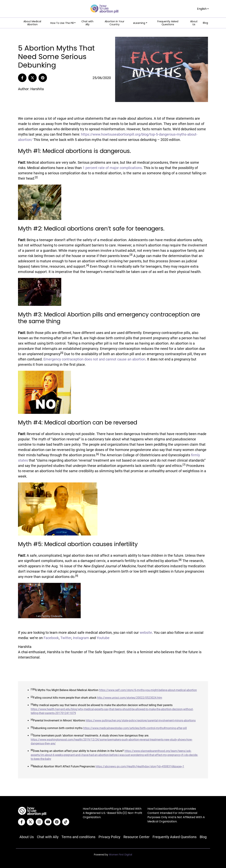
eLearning (139, 23)
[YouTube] (48, 822)
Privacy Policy (109, 837)
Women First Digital (121, 855)
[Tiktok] (66, 822)
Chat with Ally (87, 23)
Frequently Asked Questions (168, 23)
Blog (205, 23)
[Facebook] (22, 822)
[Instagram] (39, 822)
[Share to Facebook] (22, 78)
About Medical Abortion (32, 23)
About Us (194, 23)
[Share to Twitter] (32, 78)
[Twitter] (30, 822)
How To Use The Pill (62, 23)
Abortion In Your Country (115, 23)
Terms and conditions (78, 837)
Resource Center (136, 837)
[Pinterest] (43, 78)
